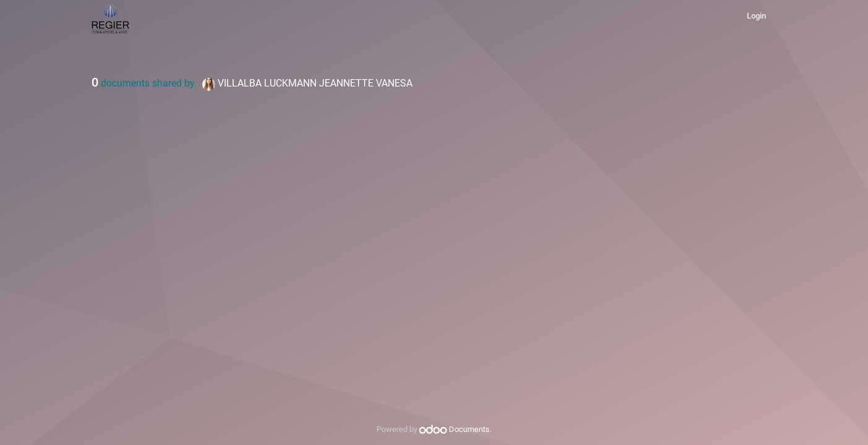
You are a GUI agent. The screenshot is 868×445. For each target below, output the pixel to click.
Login (756, 16)
